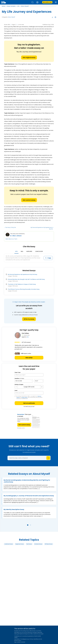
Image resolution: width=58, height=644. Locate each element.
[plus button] (42, 387)
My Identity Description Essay (14, 509)
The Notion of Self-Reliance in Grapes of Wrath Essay (22, 284)
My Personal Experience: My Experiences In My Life (42, 228)
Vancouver (39, 251)
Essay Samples (11, 6)
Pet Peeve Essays (49, 544)
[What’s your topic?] (29, 375)
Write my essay (29, 319)
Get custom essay (29, 200)
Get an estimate (29, 403)
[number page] (29, 387)
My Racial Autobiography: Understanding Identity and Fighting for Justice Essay (27, 481)
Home (4, 6)
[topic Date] (24, 381)
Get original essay (29, 57)
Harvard (29, 251)
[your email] (29, 393)
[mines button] (16, 387)
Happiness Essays (20, 544)
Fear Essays (29, 544)
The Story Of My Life (11, 227)
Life (18, 6)
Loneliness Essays (9, 544)
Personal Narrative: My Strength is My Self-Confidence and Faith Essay (26, 279)
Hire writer (29, 358)
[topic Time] (39, 381)
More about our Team (11, 239)
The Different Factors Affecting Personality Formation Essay (24, 289)
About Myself (25, 6)
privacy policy (25, 397)
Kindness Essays (38, 544)
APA (16, 251)
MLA (22, 251)
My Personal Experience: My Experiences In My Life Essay (23, 274)
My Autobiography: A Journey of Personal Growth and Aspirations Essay (29, 496)
